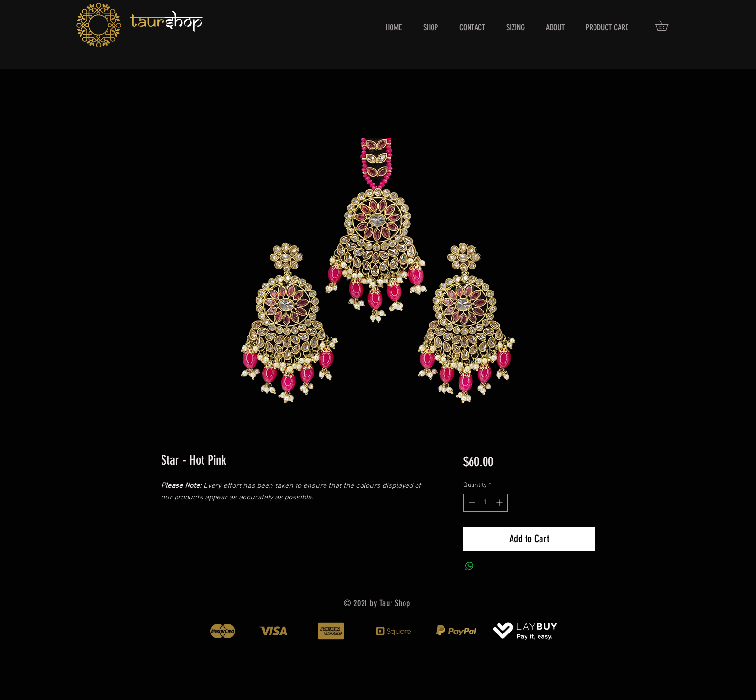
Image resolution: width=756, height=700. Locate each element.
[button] (667, 26)
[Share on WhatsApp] (470, 566)
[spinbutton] (486, 503)
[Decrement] (471, 503)
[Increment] (500, 503)
